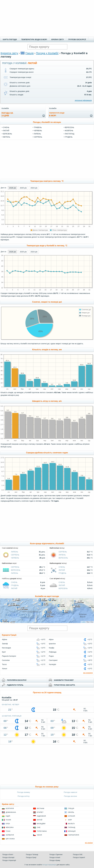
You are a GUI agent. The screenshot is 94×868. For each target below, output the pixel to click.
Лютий (6, 131)
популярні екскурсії (17, 680)
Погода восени (70, 796)
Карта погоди (10, 39)
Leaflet (83, 622)
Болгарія (10, 808)
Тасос (4, 664)
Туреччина (42, 831)
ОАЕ (39, 827)
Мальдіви (41, 824)
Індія (8, 816)
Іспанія (72, 816)
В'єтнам (41, 808)
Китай (40, 820)
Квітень (7, 137)
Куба (8, 824)
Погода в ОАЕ (78, 855)
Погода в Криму (55, 860)
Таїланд (72, 827)
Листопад (70, 134)
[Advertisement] (47, 18)
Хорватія (10, 835)
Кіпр (70, 820)
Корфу (52, 648)
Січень (6, 127)
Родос (51, 656)
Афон (51, 639)
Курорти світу (9, 53)
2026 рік (13, 188)
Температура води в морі (34, 39)
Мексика (10, 827)
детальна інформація (83, 100)
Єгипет (40, 812)
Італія (8, 820)
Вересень (69, 127)
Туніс (8, 831)
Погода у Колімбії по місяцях (47, 122)
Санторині (53, 660)
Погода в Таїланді (32, 855)
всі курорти (88, 673)
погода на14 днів (7, 114)
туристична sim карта (64, 685)
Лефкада (53, 652)
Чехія (39, 835)
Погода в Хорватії (79, 857)
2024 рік (34, 188)
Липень (37, 134)
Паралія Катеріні (9, 656)
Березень (7, 134)
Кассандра (6, 648)
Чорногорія (74, 835)
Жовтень (69, 131)
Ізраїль (71, 812)
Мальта (71, 824)
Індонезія (41, 816)
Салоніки (6, 660)
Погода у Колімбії (47, 53)
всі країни (89, 843)
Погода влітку (24, 796)
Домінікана (11, 812)
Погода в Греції (31, 857)
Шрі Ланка (10, 839)
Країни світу (58, 39)
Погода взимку (23, 792)
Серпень (38, 137)
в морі (57, 114)
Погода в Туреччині (56, 855)
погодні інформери (49, 865)
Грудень (69, 137)
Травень (38, 127)
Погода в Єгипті (8, 855)
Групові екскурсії (77, 39)
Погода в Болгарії (8, 857)
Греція (29, 53)
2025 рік (23, 188)
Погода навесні (70, 792)
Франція (72, 831)
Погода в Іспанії (55, 857)
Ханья (5, 669)
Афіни (5, 639)
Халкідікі (52, 664)
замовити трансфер (64, 680)
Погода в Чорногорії (9, 860)
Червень (38, 131)
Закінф (5, 644)
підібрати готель (15, 685)
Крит (4, 652)
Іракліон (52, 644)
